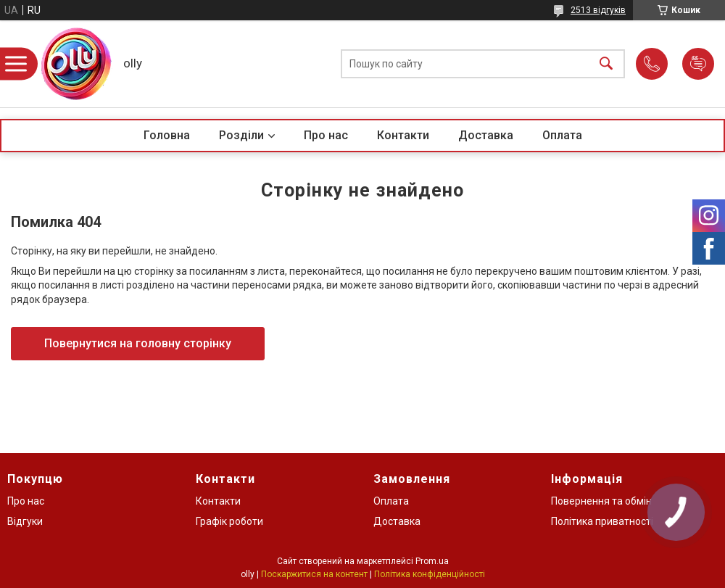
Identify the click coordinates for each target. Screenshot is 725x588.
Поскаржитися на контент (314, 574)
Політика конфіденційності (430, 574)
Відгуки (25, 521)
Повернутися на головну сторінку (138, 343)
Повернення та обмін (601, 501)
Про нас (326, 135)
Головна (167, 135)
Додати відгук (698, 64)
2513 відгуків (598, 10)
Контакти (403, 135)
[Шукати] (606, 64)
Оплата (562, 135)
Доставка (486, 135)
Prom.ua (432, 561)
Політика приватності (602, 521)
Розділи (241, 135)
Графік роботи (229, 521)
